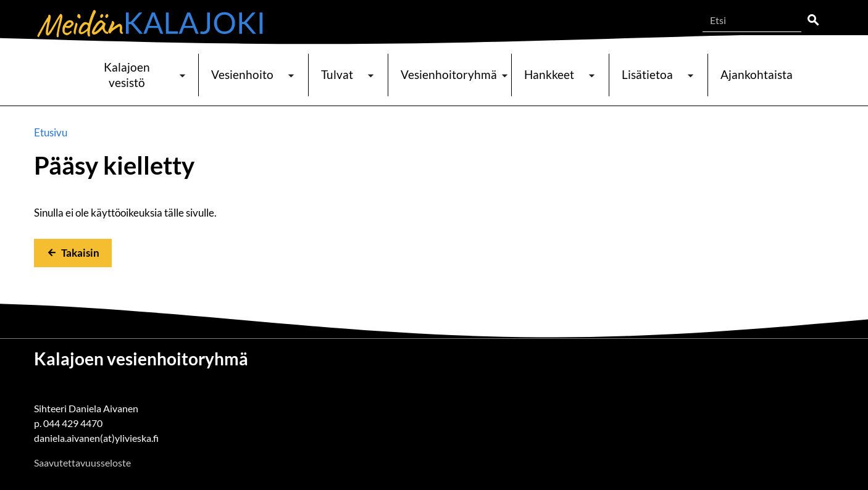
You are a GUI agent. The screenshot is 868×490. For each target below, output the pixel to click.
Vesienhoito (242, 74)
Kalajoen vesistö (127, 75)
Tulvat (337, 74)
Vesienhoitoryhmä (449, 74)
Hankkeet (549, 74)
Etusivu (51, 132)
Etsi (813, 20)
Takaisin (80, 253)
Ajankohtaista (757, 74)
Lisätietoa (647, 74)
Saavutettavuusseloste (82, 463)
